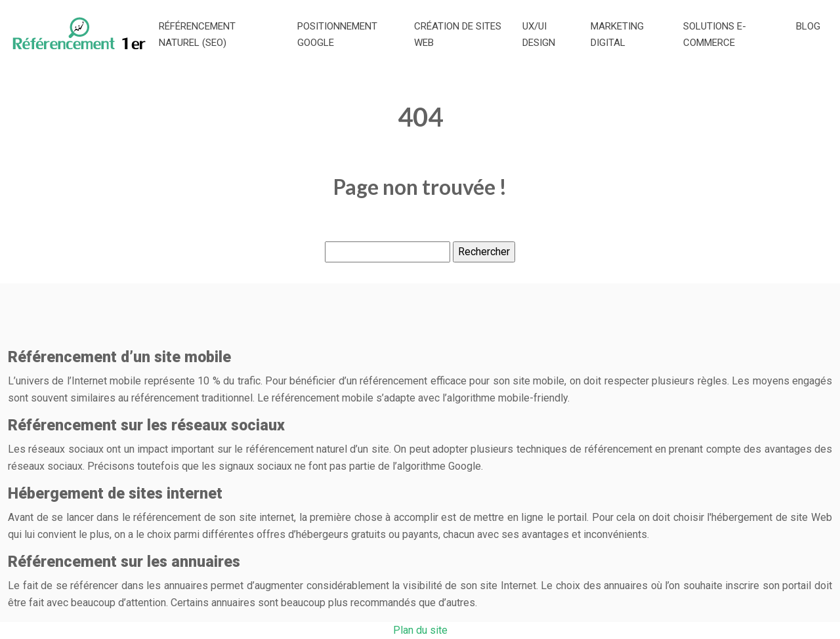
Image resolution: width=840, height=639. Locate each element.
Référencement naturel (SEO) (197, 34)
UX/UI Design (539, 34)
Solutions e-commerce (715, 34)
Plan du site (420, 630)
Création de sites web (458, 34)
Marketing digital (617, 34)
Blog (808, 26)
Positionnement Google (337, 34)
